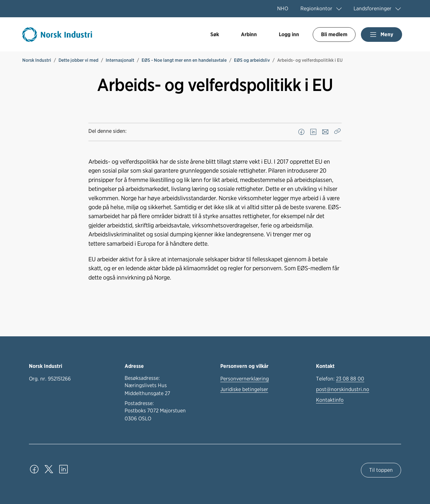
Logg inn (289, 34)
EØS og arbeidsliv (252, 60)
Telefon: (340, 379)
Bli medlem (334, 34)
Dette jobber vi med (78, 60)
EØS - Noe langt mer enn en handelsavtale (184, 60)
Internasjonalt (120, 60)
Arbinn (249, 34)
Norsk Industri (37, 60)
